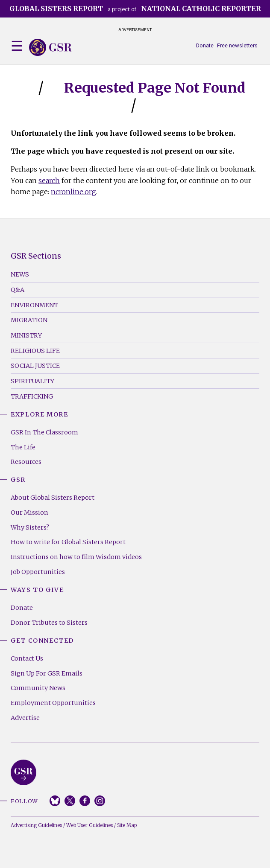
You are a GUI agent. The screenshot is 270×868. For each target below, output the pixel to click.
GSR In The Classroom (44, 432)
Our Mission (29, 513)
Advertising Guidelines (36, 825)
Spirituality (32, 381)
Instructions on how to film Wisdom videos (76, 557)
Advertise (25, 718)
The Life (23, 447)
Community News (38, 688)
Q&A (18, 290)
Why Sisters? (30, 527)
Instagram (100, 801)
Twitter (70, 801)
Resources (26, 462)
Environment (34, 305)
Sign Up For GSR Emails (47, 673)
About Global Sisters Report (53, 498)
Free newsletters (237, 45)
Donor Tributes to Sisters (49, 623)
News (20, 274)
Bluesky (55, 801)
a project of (135, 9)
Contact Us (27, 658)
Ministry (26, 335)
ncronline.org (73, 192)
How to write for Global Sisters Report (68, 542)
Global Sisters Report (23, 772)
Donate (205, 45)
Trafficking (32, 396)
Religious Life (35, 351)
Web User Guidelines (90, 825)
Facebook (85, 801)
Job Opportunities (38, 572)
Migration (29, 320)
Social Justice (35, 366)
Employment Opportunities (53, 703)
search (49, 181)
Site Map (127, 825)
